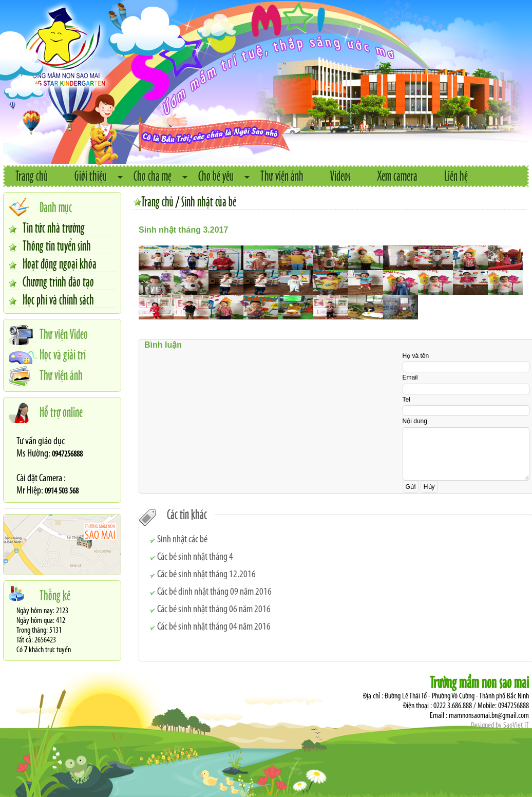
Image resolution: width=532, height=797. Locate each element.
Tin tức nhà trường (54, 227)
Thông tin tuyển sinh (57, 245)
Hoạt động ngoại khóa (60, 263)
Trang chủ (32, 175)
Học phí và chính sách (58, 299)
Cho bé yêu (216, 175)
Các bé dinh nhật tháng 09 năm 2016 (214, 592)
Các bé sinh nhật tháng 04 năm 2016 (214, 627)
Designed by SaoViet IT (500, 726)
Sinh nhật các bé (182, 540)
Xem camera (397, 175)
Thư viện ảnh (282, 175)
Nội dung (415, 421)
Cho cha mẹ (153, 175)
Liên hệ (456, 175)
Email (410, 377)
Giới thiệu (91, 175)
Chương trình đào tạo (58, 281)
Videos (340, 175)
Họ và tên (416, 356)
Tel (406, 400)
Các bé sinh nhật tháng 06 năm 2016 (214, 610)
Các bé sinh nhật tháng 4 (195, 557)
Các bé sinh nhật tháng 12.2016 (206, 575)
